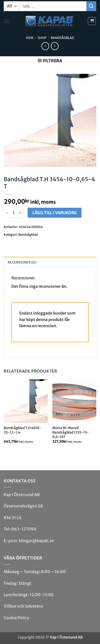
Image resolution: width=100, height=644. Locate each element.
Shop (42, 38)
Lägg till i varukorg (54, 213)
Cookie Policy (16, 618)
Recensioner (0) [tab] (22, 262)
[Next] (96, 416)
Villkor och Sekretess (23, 606)
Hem (30, 38)
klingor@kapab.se (36, 541)
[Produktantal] (14, 213)
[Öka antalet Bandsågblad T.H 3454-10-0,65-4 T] (21, 213)
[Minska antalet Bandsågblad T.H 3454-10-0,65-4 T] (7, 213)
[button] (7, 21)
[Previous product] (55, 46)
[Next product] (45, 46)
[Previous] (4, 416)
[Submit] (91, 6)
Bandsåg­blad (62, 38)
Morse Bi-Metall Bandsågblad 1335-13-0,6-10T (70, 432)
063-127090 (24, 529)
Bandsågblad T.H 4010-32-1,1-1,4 (22, 430)
